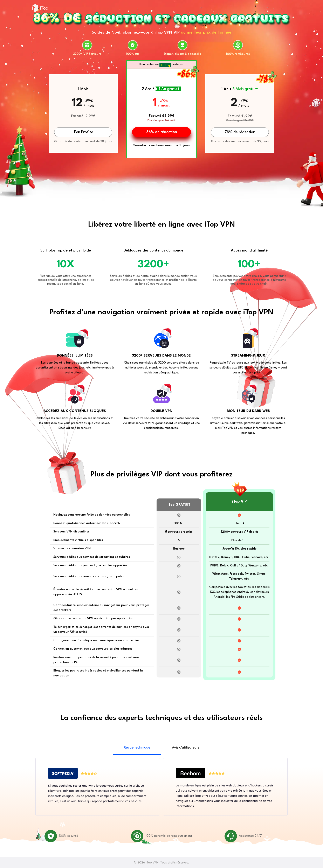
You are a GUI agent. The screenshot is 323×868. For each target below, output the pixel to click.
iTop (40, 8)
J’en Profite (83, 132)
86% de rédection (162, 132)
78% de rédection (240, 132)
